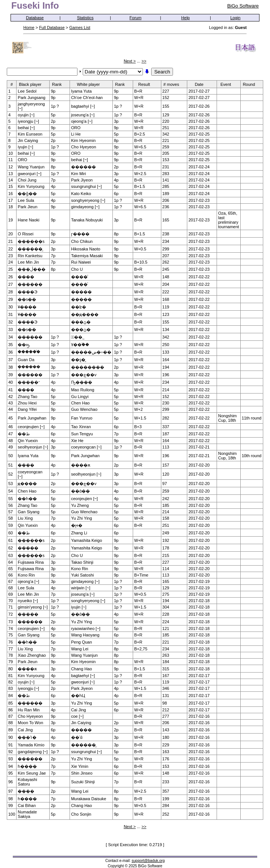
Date (202, 84)
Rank (59, 84)
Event (228, 84)
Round (251, 84)
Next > (130, 61)
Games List (80, 27)
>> (144, 61)
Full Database (52, 27)
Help (186, 18)
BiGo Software (243, 6)
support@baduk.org (148, 861)
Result (147, 84)
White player (91, 84)
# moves (174, 84)
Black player (33, 84)
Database (35, 18)
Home (29, 27)
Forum (135, 18)
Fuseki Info (35, 5)
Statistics (85, 18)
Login (236, 18)
